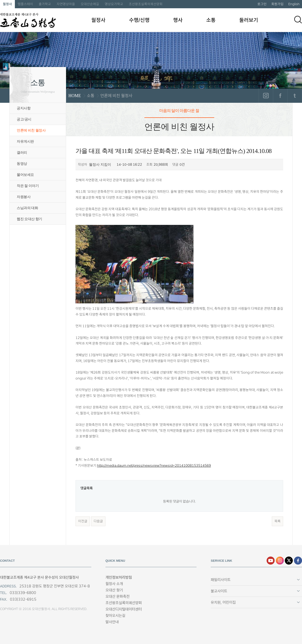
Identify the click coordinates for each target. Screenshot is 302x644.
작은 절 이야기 (28, 186)
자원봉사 (24, 197)
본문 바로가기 (0, 0)
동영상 (22, 164)
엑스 (289, 561)
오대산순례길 (90, 4)
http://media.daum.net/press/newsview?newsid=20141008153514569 (154, 466)
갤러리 (22, 153)
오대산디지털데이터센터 (124, 609)
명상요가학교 (114, 4)
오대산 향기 (114, 590)
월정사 (7, 4)
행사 (178, 20)
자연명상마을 (66, 4)
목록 (277, 521)
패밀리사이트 (221, 580)
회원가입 (277, 4)
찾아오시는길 (115, 616)
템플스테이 (25, 4)
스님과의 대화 (27, 208)
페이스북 (280, 96)
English (294, 4)
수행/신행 (139, 20)
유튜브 (271, 561)
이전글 (83, 521)
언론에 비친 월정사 (31, 130)
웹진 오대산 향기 (29, 219)
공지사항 (24, 108)
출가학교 (45, 4)
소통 (211, 20)
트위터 (295, 96)
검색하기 (298, 20)
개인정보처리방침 (119, 577)
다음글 (98, 521)
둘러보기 (249, 20)
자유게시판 (25, 141)
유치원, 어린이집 (223, 602)
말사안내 (112, 622)
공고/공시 (24, 119)
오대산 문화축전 (117, 597)
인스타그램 (266, 96)
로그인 (262, 4)
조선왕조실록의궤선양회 (146, 4)
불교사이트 (219, 591)
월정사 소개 (114, 584)
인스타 (280, 561)
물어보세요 (25, 175)
